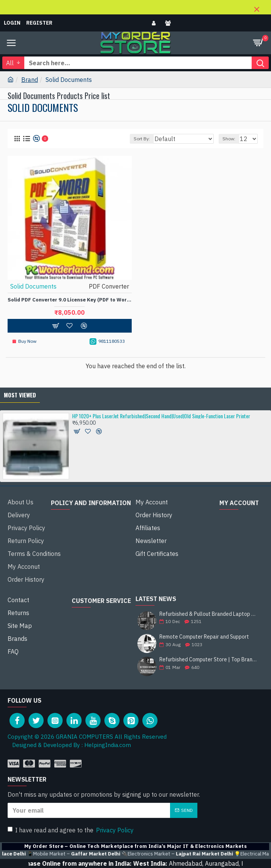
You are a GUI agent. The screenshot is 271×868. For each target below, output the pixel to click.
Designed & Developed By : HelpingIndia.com (69, 745)
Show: (229, 139)
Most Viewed (20, 395)
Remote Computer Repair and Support (204, 637)
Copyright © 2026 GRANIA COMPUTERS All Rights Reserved (87, 737)
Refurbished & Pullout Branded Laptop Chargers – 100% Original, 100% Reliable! (209, 614)
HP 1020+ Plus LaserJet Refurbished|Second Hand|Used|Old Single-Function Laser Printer (161, 416)
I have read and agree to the (71, 830)
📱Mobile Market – (105, 854)
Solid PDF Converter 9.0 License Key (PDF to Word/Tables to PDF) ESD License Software (70, 300)
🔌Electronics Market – (209, 854)
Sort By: (142, 139)
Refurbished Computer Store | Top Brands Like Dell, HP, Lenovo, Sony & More (209, 660)
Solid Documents (33, 286)
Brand (30, 80)
